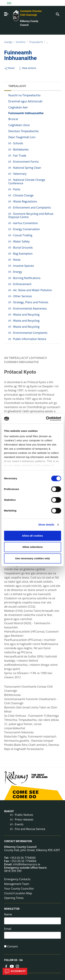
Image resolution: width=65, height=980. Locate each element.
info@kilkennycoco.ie (27, 864)
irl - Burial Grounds (21, 248)
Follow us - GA (13, 960)
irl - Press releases (22, 819)
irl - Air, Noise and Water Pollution (30, 290)
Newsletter (12, 909)
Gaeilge (8, 42)
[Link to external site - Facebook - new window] (6, 966)
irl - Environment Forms (23, 162)
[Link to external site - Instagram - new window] (17, 966)
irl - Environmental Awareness (28, 308)
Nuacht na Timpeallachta (24, 95)
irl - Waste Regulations (23, 201)
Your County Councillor (19, 889)
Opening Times (14, 898)
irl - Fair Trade (17, 156)
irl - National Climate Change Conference (27, 181)
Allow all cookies (32, 536)
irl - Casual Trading (20, 235)
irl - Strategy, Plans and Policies (28, 302)
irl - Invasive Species (21, 266)
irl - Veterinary (17, 174)
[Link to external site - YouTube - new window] (12, 966)
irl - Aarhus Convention (23, 223)
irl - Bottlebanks (18, 149)
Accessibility (15, 971)
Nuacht (9, 811)
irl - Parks (14, 189)
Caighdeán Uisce (19, 125)
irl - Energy (15, 272)
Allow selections (33, 547)
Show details (46, 525)
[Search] (57, 14)
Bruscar (13, 119)
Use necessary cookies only (32, 558)
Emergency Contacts (17, 879)
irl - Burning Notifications (24, 278)
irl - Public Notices (22, 815)
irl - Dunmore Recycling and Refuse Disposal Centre (31, 215)
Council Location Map (18, 893)
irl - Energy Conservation (24, 229)
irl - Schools (16, 143)
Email (8, 929)
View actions (27, 68)
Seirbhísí (21, 42)
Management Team (17, 884)
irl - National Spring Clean (25, 168)
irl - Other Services (20, 296)
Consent (12, 946)
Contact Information (18, 841)
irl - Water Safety (19, 241)
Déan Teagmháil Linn (22, 137)
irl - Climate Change (21, 195)
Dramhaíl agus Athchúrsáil (25, 101)
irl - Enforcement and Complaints (30, 208)
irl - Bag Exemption (20, 254)
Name (8, 914)
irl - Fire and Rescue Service (28, 829)
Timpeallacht (36, 42)
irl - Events (17, 824)
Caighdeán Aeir (18, 107)
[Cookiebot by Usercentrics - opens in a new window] (46, 419)
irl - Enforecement (20, 284)
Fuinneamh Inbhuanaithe (26, 113)
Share (9, 68)
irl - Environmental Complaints (28, 333)
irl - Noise (14, 260)
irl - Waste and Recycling (24, 315)
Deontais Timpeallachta (23, 131)
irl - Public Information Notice (27, 339)
